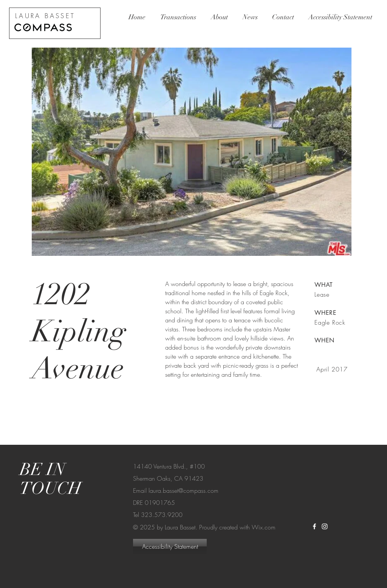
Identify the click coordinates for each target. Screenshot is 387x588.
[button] (192, 152)
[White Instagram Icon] (325, 526)
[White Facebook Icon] (314, 526)
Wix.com (264, 527)
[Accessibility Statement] (170, 546)
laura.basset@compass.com (183, 491)
